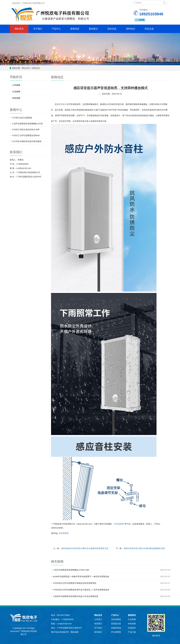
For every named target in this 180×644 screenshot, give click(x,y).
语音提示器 (64, 104)
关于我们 (38, 29)
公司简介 (98, 619)
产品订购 (132, 632)
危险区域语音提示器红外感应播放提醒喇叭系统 (144, 548)
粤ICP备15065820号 (60, 632)
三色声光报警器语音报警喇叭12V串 (27, 124)
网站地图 (75, 632)
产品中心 (56, 29)
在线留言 (132, 628)
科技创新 (16, 98)
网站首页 (19, 29)
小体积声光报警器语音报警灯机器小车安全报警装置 (76, 596)
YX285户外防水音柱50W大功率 (26, 130)
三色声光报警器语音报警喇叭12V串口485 (71, 570)
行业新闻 (16, 92)
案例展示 (93, 29)
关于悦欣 (98, 628)
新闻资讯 (132, 615)
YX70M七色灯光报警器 (22, 118)
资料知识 (130, 29)
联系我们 (98, 632)
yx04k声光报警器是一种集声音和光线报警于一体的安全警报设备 (81, 576)
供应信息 (112, 29)
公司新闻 (16, 85)
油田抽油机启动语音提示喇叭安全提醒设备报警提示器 (85, 548)
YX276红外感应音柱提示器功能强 (27, 141)
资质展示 (98, 624)
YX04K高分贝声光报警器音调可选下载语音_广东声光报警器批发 (81, 590)
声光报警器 (119, 524)
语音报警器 (64, 533)
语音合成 (149, 29)
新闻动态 (75, 29)
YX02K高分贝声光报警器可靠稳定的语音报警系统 (75, 583)
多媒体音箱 (116, 628)
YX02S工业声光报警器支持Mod (26, 135)
